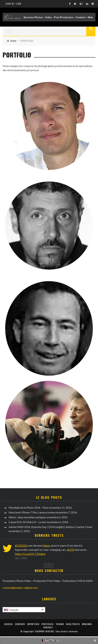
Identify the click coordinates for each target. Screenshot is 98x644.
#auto (47, 545)
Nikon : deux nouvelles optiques (27, 517)
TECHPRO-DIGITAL (44, 631)
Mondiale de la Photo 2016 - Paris (29, 507)
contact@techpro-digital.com (20, 588)
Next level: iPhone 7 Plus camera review (32, 512)
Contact (48, 627)
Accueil (9, 624)
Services (20, 624)
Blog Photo (73, 624)
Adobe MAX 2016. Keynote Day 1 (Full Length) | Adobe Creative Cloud (50, 527)
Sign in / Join (13, 4)
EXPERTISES (33, 624)
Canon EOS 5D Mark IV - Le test (28, 522)
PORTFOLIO (48, 624)
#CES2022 (21, 545)
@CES (71, 550)
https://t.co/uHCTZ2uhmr (30, 554)
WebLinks (87, 624)
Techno (60, 624)
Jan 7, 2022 (21, 558)
